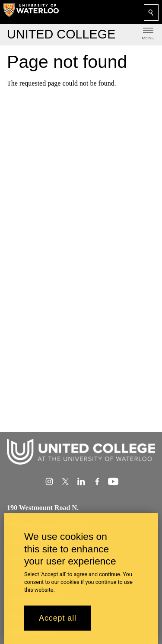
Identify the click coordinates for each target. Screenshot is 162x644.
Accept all (58, 624)
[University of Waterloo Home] (31, 12)
